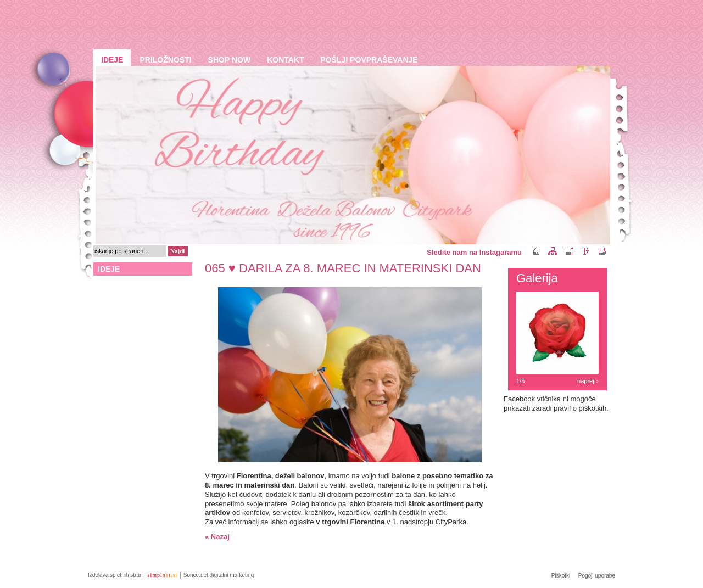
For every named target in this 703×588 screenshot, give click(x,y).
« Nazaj (217, 537)
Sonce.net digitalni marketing (219, 575)
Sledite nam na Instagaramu (474, 252)
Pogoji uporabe (597, 576)
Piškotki (561, 576)
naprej (588, 381)
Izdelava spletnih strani (117, 575)
